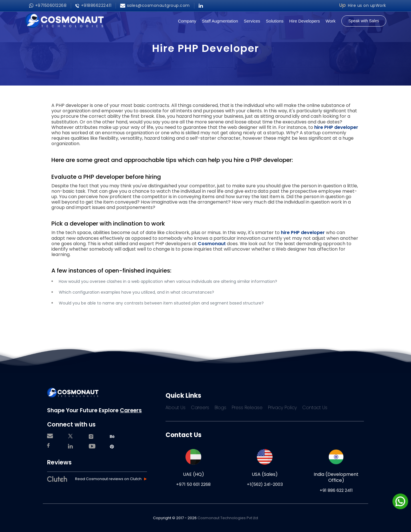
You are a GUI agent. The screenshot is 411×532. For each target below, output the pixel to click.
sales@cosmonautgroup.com (155, 6)
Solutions (275, 21)
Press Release (247, 408)
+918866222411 (93, 6)
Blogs (220, 408)
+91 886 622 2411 (336, 490)
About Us (176, 408)
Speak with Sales (364, 21)
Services (252, 21)
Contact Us (315, 408)
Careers (131, 410)
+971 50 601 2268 (193, 484)
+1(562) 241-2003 (265, 484)
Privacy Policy (282, 408)
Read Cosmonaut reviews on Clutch (108, 479)
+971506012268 (48, 6)
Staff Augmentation (220, 21)
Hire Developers (305, 21)
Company (187, 21)
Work (331, 21)
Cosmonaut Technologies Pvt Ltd (228, 518)
